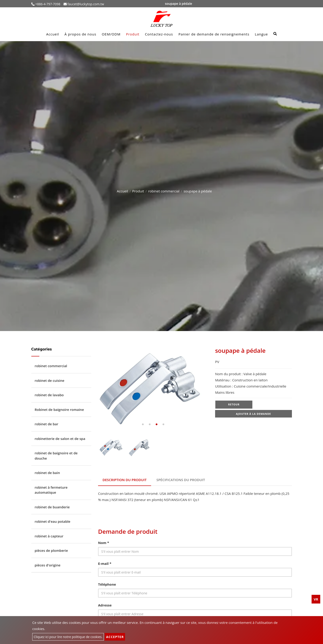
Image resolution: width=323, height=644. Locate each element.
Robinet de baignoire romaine (59, 410)
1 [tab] (143, 424)
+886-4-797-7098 (47, 4)
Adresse (105, 605)
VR (316, 599)
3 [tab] (157, 424)
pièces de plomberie (51, 550)
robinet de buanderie (52, 507)
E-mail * (105, 563)
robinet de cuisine (50, 380)
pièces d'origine (48, 565)
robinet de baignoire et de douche (56, 456)
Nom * (104, 542)
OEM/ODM (111, 34)
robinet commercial (164, 191)
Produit (133, 34)
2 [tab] (150, 424)
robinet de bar (47, 424)
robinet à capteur (49, 536)
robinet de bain (47, 473)
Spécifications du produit (181, 480)
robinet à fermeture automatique (51, 490)
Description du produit (125, 480)
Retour (234, 405)
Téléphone (107, 584)
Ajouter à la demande (254, 414)
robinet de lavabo (49, 395)
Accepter (115, 637)
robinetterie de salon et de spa (60, 439)
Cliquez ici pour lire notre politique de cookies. (68, 637)
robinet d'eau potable (53, 521)
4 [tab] (163, 424)
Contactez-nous (159, 34)
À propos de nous (80, 34)
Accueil (53, 34)
